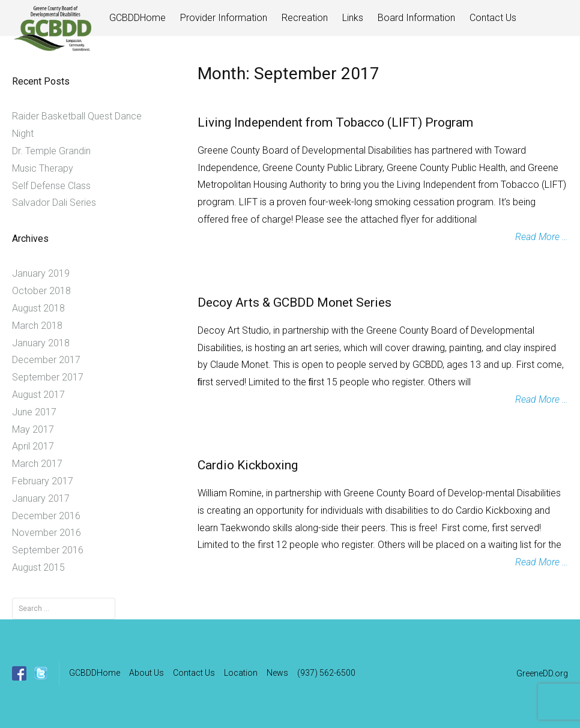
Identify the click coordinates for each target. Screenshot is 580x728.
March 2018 (37, 326)
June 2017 (34, 412)
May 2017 (33, 429)
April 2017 (33, 446)
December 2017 (46, 360)
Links (353, 18)
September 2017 (48, 377)
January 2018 (41, 343)
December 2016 (46, 516)
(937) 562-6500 (326, 673)
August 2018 (38, 308)
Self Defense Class (51, 186)
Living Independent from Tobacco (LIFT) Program (335, 122)
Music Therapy (43, 168)
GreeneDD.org (542, 673)
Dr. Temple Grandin (51, 151)
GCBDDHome (137, 18)
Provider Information (224, 18)
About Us (147, 673)
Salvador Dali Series (54, 203)
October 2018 (41, 291)
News (277, 673)
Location (241, 673)
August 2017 (38, 395)
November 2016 (47, 533)
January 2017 (41, 498)
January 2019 (41, 273)
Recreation (305, 18)
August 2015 (38, 567)
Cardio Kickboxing (248, 465)
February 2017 (43, 481)
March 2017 (37, 464)
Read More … (542, 237)
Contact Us (493, 18)
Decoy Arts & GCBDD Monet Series (295, 302)
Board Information (416, 18)
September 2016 (48, 550)
